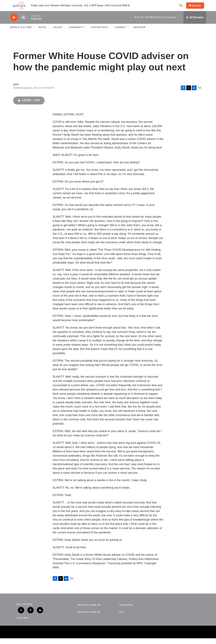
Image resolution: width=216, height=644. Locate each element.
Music (43, 33)
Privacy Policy (126, 611)
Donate (198, 8)
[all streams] (195, 23)
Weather (139, 33)
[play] (14, 23)
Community (76, 33)
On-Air (58, 33)
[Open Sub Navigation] (34, 33)
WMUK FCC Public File (89, 611)
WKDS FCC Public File (89, 618)
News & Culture (21, 33)
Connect (121, 33)
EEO (122, 618)
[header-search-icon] (182, 8)
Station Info (99, 33)
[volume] (23, 23)
